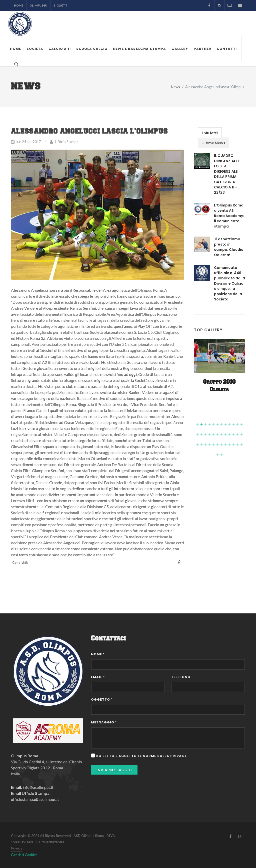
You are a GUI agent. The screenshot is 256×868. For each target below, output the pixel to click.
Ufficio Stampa (64, 142)
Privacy (17, 848)
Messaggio (104, 722)
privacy (179, 756)
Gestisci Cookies (24, 855)
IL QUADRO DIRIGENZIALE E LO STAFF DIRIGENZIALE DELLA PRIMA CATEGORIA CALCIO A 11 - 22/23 (227, 174)
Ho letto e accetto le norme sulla (141, 756)
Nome (98, 654)
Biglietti (61, 5)
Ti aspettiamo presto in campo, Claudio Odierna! (229, 247)
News (175, 87)
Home (19, 5)
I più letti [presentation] (210, 133)
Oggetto (102, 699)
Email (98, 677)
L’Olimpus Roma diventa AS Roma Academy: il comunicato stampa (229, 216)
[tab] (210, 132)
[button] (197, 424)
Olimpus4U (38, 5)
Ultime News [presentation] (213, 143)
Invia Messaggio (114, 770)
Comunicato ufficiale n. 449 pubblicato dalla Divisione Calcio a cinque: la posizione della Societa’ (229, 283)
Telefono (181, 677)
